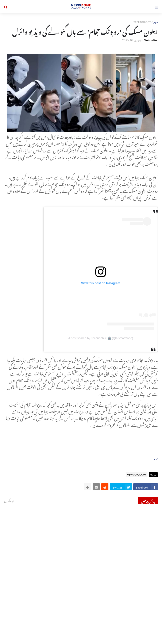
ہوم (156, 22)
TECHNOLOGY (142, 22)
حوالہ (156, 458)
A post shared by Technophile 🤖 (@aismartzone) (101, 338)
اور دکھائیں (9, 501)
